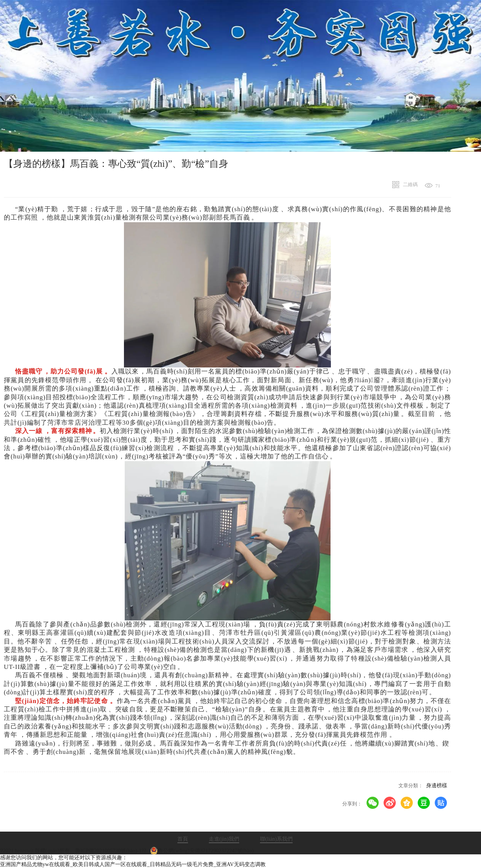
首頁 (183, 839)
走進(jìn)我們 (224, 839)
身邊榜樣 (437, 786)
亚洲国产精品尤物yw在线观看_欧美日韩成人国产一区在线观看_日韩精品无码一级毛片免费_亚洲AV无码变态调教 (133, 864)
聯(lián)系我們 (276, 839)
